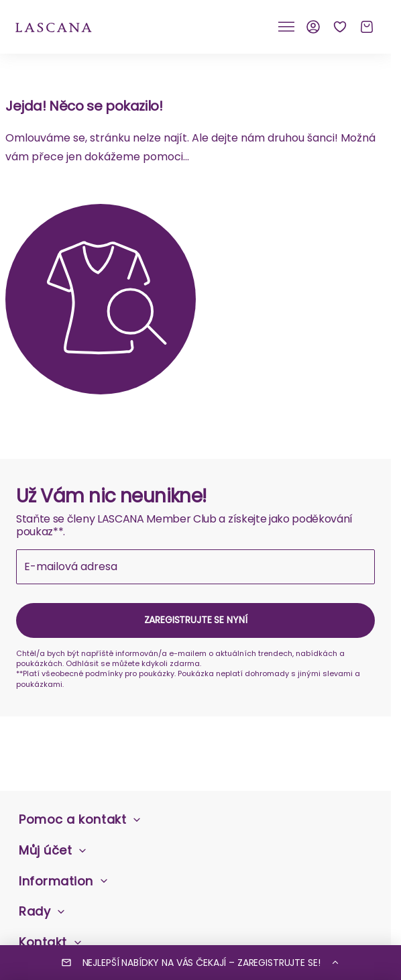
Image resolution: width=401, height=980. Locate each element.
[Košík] (367, 27)
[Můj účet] (313, 27)
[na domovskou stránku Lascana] (54, 26)
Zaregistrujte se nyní (196, 620)
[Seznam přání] (340, 27)
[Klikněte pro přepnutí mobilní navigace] (286, 27)
